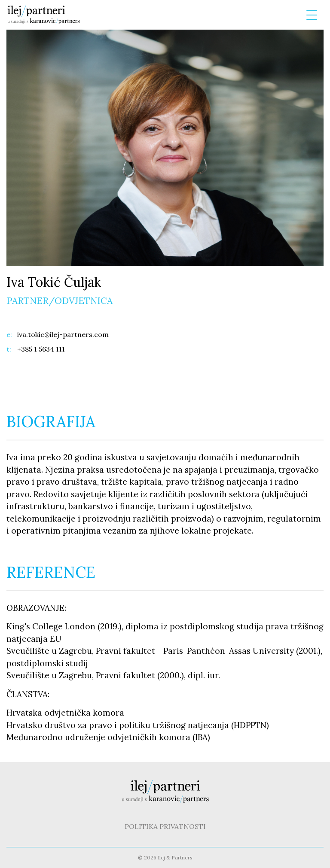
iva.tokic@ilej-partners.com (58, 334)
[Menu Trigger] (312, 15)
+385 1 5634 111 (41, 349)
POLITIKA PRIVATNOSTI (165, 826)
